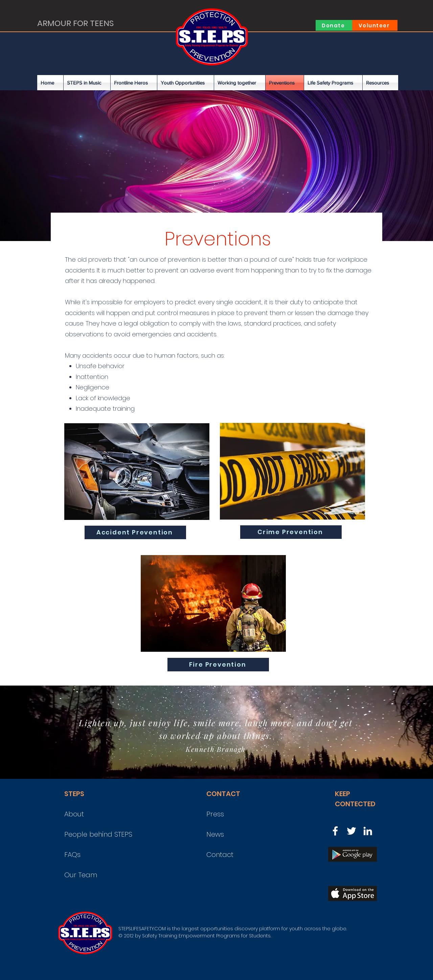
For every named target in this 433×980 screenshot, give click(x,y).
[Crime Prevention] (291, 532)
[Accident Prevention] (135, 532)
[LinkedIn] (368, 831)
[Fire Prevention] (218, 665)
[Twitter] (351, 831)
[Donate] (334, 25)
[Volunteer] (375, 25)
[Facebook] (335, 831)
